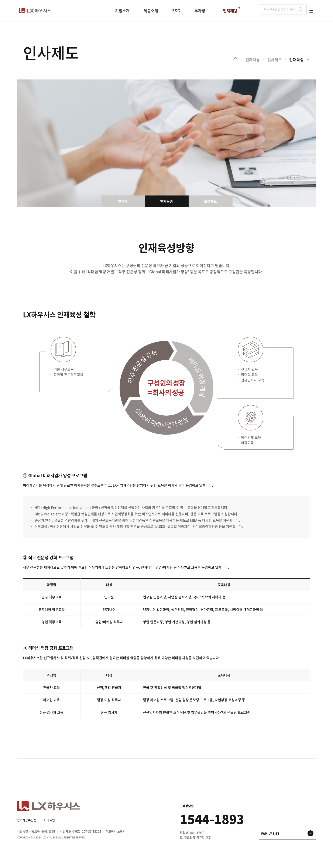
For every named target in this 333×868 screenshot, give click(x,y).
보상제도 (210, 201)
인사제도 (273, 60)
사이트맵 (49, 823)
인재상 (123, 201)
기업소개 (123, 11)
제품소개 (151, 11)
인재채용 (230, 11)
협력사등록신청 (27, 823)
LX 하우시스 (35, 11)
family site (270, 836)
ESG (176, 11)
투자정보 (201, 11)
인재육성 (295, 60)
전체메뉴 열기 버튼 (311, 11)
